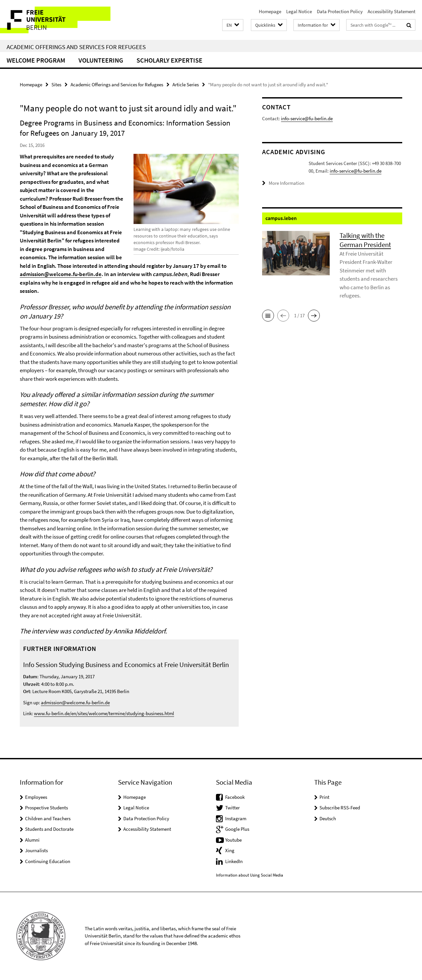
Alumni (32, 840)
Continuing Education (48, 861)
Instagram (236, 818)
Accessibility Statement (392, 11)
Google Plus (237, 829)
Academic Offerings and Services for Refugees (76, 47)
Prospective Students (46, 808)
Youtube (233, 840)
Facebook (235, 797)
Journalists (36, 850)
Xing (230, 850)
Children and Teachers (48, 818)
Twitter (232, 808)
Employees (36, 797)
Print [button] (324, 797)
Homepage (270, 11)
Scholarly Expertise (169, 60)
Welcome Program (36, 60)
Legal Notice (299, 11)
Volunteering (101, 60)
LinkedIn (234, 861)
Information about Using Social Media (250, 875)
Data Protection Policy (340, 11)
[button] (233, 25)
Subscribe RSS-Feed (340, 808)
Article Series (186, 84)
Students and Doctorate (49, 829)
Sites (56, 84)
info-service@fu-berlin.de (307, 118)
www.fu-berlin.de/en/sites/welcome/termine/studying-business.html (104, 713)
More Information (286, 194)
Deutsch (328, 818)
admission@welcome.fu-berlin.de (61, 274)
